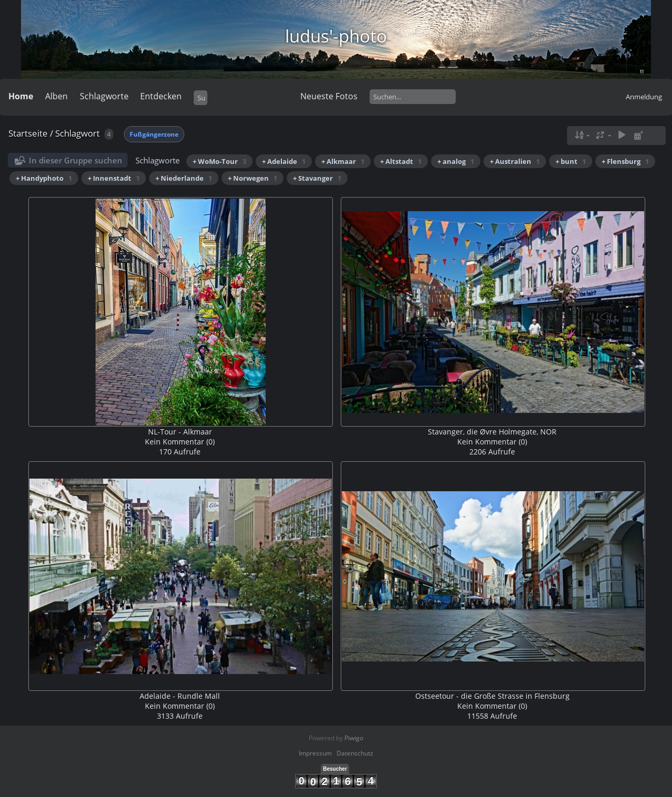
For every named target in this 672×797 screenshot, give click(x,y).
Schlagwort (77, 133)
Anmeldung (644, 97)
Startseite (28, 133)
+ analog (456, 161)
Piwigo (354, 738)
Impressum (315, 753)
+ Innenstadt (114, 178)
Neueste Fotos (329, 96)
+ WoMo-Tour (219, 161)
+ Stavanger (317, 178)
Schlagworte (104, 96)
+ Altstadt (401, 161)
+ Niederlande (184, 178)
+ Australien (515, 161)
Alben (56, 96)
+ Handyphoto (44, 178)
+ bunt (571, 161)
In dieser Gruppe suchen (76, 160)
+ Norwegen (253, 178)
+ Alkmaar (343, 161)
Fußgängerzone (154, 134)
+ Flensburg (625, 161)
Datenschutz (355, 753)
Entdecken (161, 96)
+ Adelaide (284, 161)
